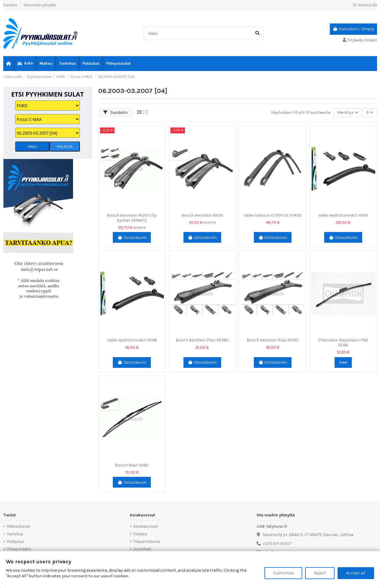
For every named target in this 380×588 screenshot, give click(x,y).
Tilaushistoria (147, 542)
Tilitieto (140, 534)
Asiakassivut (146, 526)
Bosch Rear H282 (132, 465)
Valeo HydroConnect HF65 (343, 215)
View (343, 362)
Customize (283, 573)
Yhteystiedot (19, 549)
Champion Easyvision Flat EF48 (343, 343)
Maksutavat (19, 526)
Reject (320, 573)
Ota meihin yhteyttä (40, 5)
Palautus (16, 542)
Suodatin (115, 112)
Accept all (356, 573)
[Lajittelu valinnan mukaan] (348, 113)
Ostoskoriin (132, 238)
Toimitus (11, 5)
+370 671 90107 (277, 544)
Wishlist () (365, 5)
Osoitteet (142, 549)
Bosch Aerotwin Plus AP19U (273, 340)
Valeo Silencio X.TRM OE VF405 (273, 215)
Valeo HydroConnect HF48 (132, 340)
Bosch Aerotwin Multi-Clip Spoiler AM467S (132, 218)
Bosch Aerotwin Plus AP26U (202, 340)
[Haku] (257, 33)
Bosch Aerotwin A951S (202, 215)
